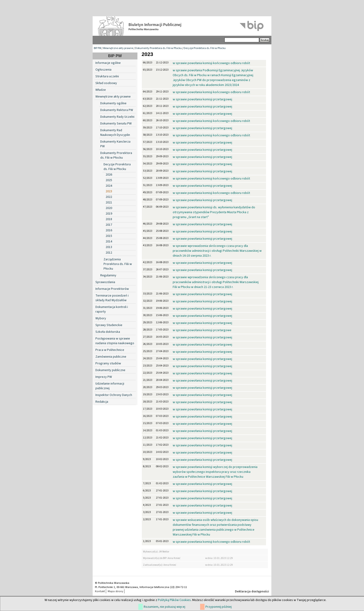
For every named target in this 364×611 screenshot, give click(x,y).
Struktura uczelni (107, 76)
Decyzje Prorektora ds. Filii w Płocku (205, 48)
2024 (109, 186)
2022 (109, 197)
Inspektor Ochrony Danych (114, 395)
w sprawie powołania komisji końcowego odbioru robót (211, 63)
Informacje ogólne (108, 63)
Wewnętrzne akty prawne (118, 48)
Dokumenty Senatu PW (116, 124)
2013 (109, 247)
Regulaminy (108, 275)
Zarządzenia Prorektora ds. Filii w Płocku (118, 264)
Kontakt (100, 591)
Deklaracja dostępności (252, 591)
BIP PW (97, 48)
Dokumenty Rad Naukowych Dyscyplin (115, 133)
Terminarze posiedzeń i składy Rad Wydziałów (112, 298)
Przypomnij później (219, 607)
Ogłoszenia (103, 70)
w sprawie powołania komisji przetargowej (202, 99)
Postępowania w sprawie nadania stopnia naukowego (115, 341)
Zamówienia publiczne (111, 357)
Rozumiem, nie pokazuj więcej (164, 607)
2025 (109, 180)
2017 (109, 225)
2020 (109, 208)
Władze (101, 90)
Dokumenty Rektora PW (117, 110)
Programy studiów (108, 363)
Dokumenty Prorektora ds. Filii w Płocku (158, 48)
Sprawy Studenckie (109, 325)
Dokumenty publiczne (110, 370)
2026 (109, 175)
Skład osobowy (106, 83)
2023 (109, 191)
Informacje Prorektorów (112, 289)
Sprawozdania (105, 282)
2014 (109, 242)
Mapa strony (115, 591)
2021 (109, 203)
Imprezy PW (104, 377)
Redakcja (102, 402)
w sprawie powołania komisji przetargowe (202, 330)
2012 (109, 253)
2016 (109, 230)
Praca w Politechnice (110, 350)
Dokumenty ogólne (113, 103)
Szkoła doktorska (108, 332)
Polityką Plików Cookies (174, 600)
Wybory (101, 318)
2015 (109, 236)
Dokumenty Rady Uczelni (117, 117)
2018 (109, 219)
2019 (109, 214)
